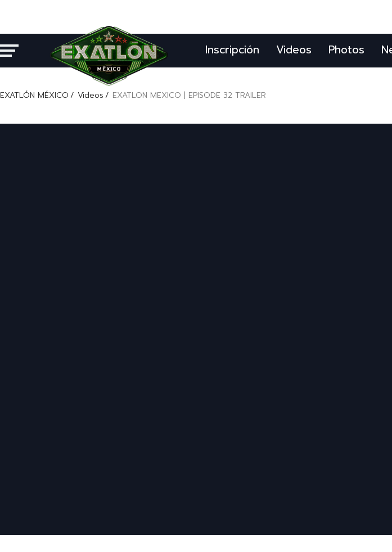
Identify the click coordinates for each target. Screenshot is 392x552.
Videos (294, 50)
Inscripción (232, 50)
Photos (346, 50)
